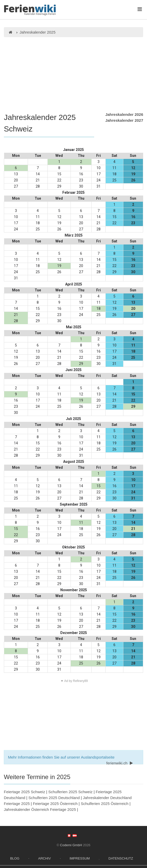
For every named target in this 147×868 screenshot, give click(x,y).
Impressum (80, 858)
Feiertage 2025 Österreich (55, 804)
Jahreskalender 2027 (124, 120)
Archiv (45, 858)
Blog (15, 858)
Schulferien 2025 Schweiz (70, 792)
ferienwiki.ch (120, 763)
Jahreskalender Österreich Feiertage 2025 (40, 809)
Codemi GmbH (71, 845)
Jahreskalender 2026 (124, 114)
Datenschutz (121, 858)
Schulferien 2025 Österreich (105, 804)
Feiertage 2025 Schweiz (24, 792)
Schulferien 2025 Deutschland (54, 798)
